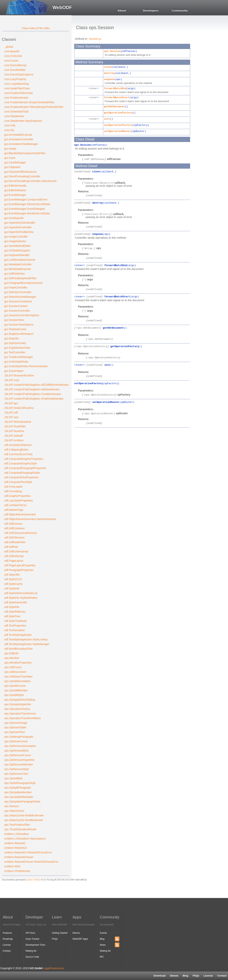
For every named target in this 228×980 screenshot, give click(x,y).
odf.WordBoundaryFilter (19, 649)
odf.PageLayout (14, 561)
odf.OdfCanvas (13, 524)
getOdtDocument (114, 107)
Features (7, 933)
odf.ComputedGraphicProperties (24, 459)
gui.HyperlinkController (18, 227)
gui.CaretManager (15, 162)
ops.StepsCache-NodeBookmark (24, 815)
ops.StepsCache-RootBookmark (24, 820)
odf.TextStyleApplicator (18, 635)
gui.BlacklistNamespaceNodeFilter (25, 153)
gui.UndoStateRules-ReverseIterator (26, 366)
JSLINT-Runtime (14, 431)
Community (180, 10)
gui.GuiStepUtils (14, 218)
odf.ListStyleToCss (15, 505)
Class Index (29, 28)
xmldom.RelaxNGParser (19, 857)
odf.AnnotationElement (18, 445)
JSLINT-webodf (14, 436)
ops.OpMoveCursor (16, 741)
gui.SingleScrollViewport (19, 334)
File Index (44, 28)
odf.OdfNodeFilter (15, 542)
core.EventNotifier (15, 70)
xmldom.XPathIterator (17, 871)
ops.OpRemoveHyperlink (19, 760)
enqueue (109, 79)
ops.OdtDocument (15, 672)
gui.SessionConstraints (18, 301)
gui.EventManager (15, 195)
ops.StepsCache (14, 811)
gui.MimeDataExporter (18, 269)
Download (160, 976)
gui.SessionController (17, 311)
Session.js (95, 39)
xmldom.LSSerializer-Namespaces (25, 839)
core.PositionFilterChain (19, 93)
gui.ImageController (16, 237)
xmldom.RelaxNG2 (16, 848)
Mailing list (31, 951)
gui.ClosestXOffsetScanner (20, 172)
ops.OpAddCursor (15, 686)
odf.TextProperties (15, 626)
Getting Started (60, 933)
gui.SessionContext (16, 306)
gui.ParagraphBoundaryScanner (24, 283)
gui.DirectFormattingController (22, 176)
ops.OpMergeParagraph (19, 737)
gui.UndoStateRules (16, 362)
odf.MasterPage (14, 510)
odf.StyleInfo (12, 589)
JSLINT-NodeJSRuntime (19, 408)
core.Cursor (11, 61)
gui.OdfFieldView (14, 274)
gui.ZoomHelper (14, 371)
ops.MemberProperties (18, 663)
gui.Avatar (10, 149)
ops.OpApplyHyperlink (18, 704)
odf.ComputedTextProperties (21, 477)
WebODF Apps (80, 939)
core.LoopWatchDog (17, 84)
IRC (102, 957)
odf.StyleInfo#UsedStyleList (21, 593)
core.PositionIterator (16, 98)
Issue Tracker (32, 939)
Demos (174, 976)
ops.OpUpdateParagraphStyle (22, 802)
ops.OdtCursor (13, 667)
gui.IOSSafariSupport (17, 250)
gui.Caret (10, 158)
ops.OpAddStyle (14, 695)
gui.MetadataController (18, 264)
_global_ (9, 47)
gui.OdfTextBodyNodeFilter (20, 278)
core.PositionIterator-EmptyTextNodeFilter (29, 102)
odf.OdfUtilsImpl (14, 556)
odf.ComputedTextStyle (18, 482)
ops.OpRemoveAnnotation (20, 746)
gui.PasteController (16, 287)
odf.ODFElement (14, 538)
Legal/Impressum (54, 968)
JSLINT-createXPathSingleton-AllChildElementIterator (37, 385)
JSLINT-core (12, 380)
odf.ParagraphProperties (19, 570)
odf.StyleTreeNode (15, 621)
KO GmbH (36, 968)
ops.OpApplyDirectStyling (20, 700)
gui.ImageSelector (15, 241)
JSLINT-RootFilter (15, 426)
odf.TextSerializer (15, 630)
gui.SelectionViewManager (20, 297)
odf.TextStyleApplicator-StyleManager (27, 644)
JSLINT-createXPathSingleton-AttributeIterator (32, 389)
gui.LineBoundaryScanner (20, 260)
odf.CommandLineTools (18, 454)
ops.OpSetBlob (13, 778)
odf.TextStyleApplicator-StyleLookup (26, 639)
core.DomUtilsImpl (15, 65)
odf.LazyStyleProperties (19, 501)
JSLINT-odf (11, 413)
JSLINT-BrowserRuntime (19, 375)
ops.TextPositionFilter (17, 825)
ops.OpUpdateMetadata (19, 797)
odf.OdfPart (11, 547)
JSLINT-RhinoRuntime (18, 422)
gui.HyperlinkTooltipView (19, 232)
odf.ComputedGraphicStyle (20, 463)
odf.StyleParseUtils (16, 602)
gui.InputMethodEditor (17, 246)
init (107, 119)
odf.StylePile (12, 607)
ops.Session (12, 806)
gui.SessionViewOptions (19, 325)
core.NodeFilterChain (17, 88)
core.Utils (10, 125)
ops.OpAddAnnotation (17, 681)
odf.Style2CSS (13, 579)
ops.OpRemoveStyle (17, 769)
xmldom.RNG (12, 866)
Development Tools (35, 945)
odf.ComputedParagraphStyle (22, 473)
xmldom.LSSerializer (17, 834)
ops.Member (12, 658)
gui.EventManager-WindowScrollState (27, 213)
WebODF (62, 7)
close (108, 67)
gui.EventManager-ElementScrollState (27, 204)
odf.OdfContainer (15, 528)
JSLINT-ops (11, 417)
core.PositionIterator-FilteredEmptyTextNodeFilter (34, 107)
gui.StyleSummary (15, 343)
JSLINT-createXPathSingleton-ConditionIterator (33, 394)
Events (103, 933)
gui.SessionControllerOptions (22, 315)
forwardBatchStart (117, 98)
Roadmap (8, 939)
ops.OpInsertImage (16, 723)
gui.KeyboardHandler (17, 255)
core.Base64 (12, 51)
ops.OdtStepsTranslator (18, 676)
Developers (151, 10)
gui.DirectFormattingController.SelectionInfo (30, 181)
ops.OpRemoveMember (19, 764)
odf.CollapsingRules (16, 450)
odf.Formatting (13, 491)
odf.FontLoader (13, 487)
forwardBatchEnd (115, 88)
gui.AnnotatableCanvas (18, 135)
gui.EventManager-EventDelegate (25, 209)
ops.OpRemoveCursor (18, 755)
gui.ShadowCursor (15, 329)
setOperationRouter (117, 131)
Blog (185, 976)
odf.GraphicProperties (17, 496)
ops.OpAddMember (16, 690)
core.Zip (9, 130)
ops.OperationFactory (17, 709)
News (103, 945)
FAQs (196, 976)
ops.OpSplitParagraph (18, 788)
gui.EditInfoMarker (15, 190)
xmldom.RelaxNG (15, 843)
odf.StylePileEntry (15, 612)
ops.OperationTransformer (20, 714)
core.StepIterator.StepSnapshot (23, 121)
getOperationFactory (118, 113)
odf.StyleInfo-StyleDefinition (21, 598)
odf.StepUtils (12, 575)
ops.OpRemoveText (16, 774)
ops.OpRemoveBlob (16, 751)
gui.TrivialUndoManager (19, 357)
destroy (109, 73)
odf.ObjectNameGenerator (20, 514)
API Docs (30, 933)
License (208, 976)
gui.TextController (15, 352)
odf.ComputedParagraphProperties (25, 468)
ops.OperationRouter (99, 414)
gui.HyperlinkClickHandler (20, 223)
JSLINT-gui (11, 403)
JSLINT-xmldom (14, 440)
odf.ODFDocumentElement (20, 533)
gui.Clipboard (12, 167)
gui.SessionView (14, 320)
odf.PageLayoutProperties (20, 565)
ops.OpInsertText (14, 732)
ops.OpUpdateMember (18, 792)
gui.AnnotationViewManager (21, 144)
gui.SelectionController (18, 292)
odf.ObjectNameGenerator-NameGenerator (30, 519)
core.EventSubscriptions (19, 74)
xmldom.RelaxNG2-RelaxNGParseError (28, 852)
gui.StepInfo (11, 338)
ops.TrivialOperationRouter (20, 829)
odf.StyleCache (13, 584)
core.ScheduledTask (16, 112)
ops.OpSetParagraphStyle (20, 783)
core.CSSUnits (13, 56)
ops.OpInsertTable (15, 727)
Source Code (32, 957)
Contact (7, 951)
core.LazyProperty (15, 79)
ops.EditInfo (11, 653)
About (122, 10)
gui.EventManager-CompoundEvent (26, 200)
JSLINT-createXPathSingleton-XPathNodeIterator (34, 399)
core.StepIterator (14, 116)
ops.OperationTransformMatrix (23, 718)
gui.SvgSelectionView (17, 348)
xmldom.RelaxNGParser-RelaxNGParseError (31, 862)
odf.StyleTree (12, 616)
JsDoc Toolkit (33, 880)
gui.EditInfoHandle (15, 186)
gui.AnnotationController (19, 139)
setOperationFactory (118, 125)
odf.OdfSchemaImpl (16, 551)
